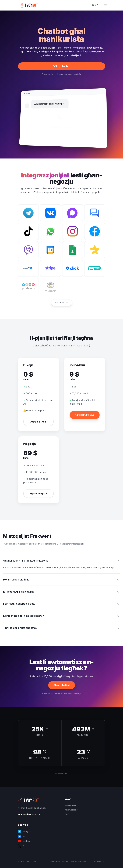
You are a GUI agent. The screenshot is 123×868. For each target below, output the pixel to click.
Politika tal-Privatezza (80, 861)
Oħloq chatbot (61, 66)
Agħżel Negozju (38, 494)
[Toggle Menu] (105, 5)
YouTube (24, 841)
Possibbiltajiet (71, 806)
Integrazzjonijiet (71, 810)
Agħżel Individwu (85, 415)
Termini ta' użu (99, 861)
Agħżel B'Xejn (38, 422)
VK (22, 836)
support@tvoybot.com (29, 814)
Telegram (24, 831)
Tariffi (67, 814)
